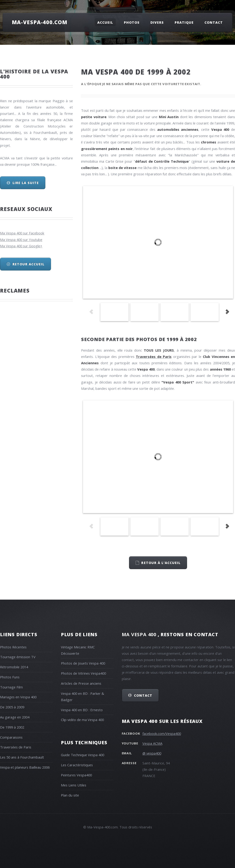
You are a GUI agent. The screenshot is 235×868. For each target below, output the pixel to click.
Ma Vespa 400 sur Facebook (22, 233)
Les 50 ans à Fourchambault (22, 757)
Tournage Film (11, 687)
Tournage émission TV (18, 657)
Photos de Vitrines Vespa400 (83, 673)
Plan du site (70, 795)
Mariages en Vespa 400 (18, 697)
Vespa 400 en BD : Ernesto (82, 710)
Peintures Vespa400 (76, 775)
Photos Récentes (13, 647)
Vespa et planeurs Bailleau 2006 (25, 767)
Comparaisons (11, 737)
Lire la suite (26, 183)
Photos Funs (10, 677)
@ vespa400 (152, 753)
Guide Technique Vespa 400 (82, 755)
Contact (214, 22)
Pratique (184, 22)
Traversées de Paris (16, 747)
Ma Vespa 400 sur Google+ (21, 246)
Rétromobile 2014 (14, 667)
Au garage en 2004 (15, 717)
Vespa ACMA (152, 743)
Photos (132, 22)
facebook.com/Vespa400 (162, 733)
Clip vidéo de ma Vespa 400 (82, 720)
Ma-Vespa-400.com (40, 22)
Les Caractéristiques (77, 765)
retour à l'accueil (161, 563)
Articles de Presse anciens (81, 683)
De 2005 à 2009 (12, 707)
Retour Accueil (29, 264)
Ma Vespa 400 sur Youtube (21, 240)
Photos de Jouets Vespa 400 (83, 663)
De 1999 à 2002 (12, 727)
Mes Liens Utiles (74, 785)
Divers (157, 22)
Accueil (105, 22)
